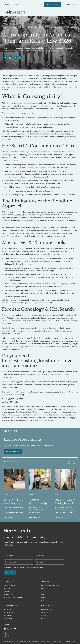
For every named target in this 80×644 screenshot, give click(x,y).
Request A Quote (47, 609)
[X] (11, 628)
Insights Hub (18, 27)
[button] (4, 461)
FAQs (43, 618)
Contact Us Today (12, 401)
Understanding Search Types (50, 585)
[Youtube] (15, 628)
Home (6, 27)
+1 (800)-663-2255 (15, 399)
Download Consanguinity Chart (14, 597)
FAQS (7, 4)
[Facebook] (5, 628)
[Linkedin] (8, 628)
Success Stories (8, 612)
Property (44, 597)
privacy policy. (41, 567)
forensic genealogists (43, 338)
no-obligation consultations (35, 384)
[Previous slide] (69, 461)
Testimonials (8, 615)
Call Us (44, 615)
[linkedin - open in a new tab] (10, 57)
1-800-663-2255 (20, 4)
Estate (43, 588)
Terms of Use (57, 641)
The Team (7, 588)
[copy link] (5, 57)
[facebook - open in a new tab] (20, 57)
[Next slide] (74, 461)
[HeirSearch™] (15, 12)
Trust (43, 591)
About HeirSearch (9, 585)
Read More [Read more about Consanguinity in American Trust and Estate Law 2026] (8, 517)
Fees (43, 600)
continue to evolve (65, 317)
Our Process (8, 609)
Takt (74, 641)
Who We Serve (8, 594)
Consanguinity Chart (29, 157)
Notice (43, 594)
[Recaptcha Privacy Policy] (21, 634)
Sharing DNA (19, 214)
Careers (6, 591)
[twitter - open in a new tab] (15, 57)
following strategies (13, 251)
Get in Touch (45, 612)
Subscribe (10, 572)
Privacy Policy (45, 641)
